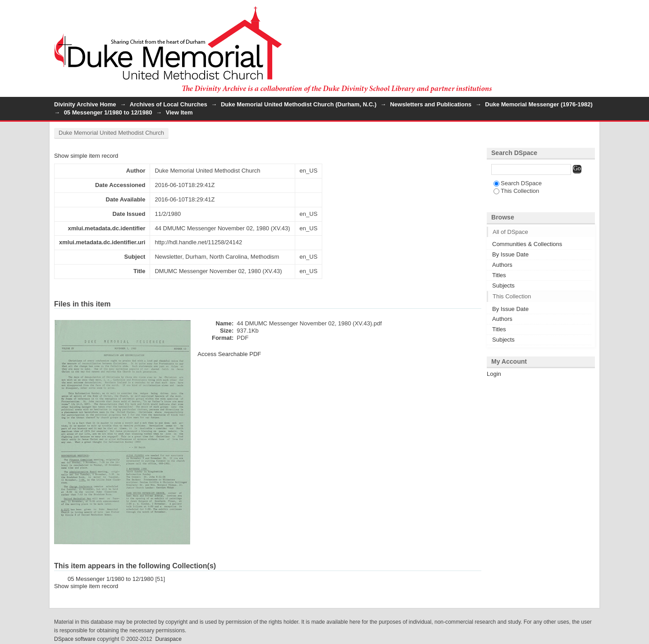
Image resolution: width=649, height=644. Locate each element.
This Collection (516, 191)
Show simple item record (86, 156)
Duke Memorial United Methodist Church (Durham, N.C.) (299, 104)
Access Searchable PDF (229, 354)
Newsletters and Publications (431, 104)
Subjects (503, 285)
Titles (499, 275)
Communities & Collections (527, 244)
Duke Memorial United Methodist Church (111, 133)
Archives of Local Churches (169, 104)
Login (588, 11)
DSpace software (75, 639)
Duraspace (168, 639)
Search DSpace (518, 183)
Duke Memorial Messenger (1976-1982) (539, 104)
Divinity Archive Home (85, 104)
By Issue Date (510, 254)
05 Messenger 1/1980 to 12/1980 (108, 112)
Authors (502, 265)
